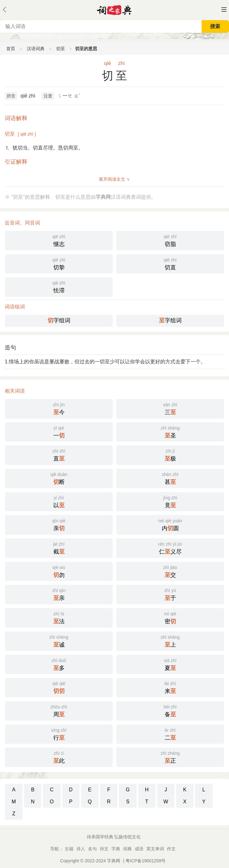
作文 (171, 849)
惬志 (59, 240)
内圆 (170, 524)
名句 (92, 849)
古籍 (69, 849)
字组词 (59, 320)
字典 (116, 849)
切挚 (59, 263)
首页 (11, 49)
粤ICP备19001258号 (146, 861)
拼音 (11, 96)
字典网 (114, 861)
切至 (61, 49)
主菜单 (224, 9)
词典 (127, 849)
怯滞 (59, 286)
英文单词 (155, 849)
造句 (10, 348)
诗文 (104, 849)
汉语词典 (36, 49)
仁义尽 (170, 548)
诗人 (81, 849)
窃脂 (170, 240)
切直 (170, 263)
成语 (139, 849)
